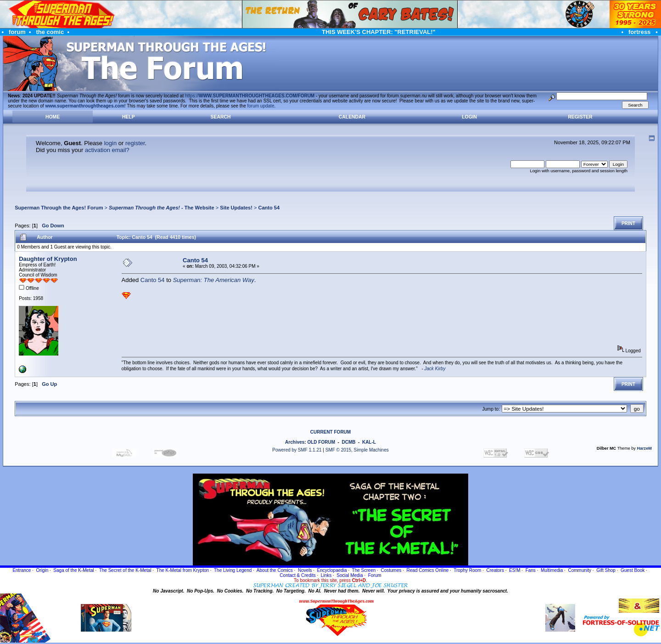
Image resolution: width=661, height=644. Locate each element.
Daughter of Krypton (48, 259)
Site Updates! (236, 208)
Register (580, 117)
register (135, 143)
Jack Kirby (435, 369)
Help (129, 117)
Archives (295, 442)
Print (628, 223)
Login (469, 117)
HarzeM (644, 448)
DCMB (348, 442)
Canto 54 (269, 208)
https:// (250, 96)
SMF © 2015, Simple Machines (357, 450)
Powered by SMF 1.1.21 (297, 450)
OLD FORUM (321, 442)
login (110, 143)
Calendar (352, 117)
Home (53, 117)
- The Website (162, 208)
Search (221, 117)
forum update (261, 106)
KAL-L (369, 442)
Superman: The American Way (214, 280)
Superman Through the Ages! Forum (59, 208)
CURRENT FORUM (330, 432)
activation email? (107, 150)
